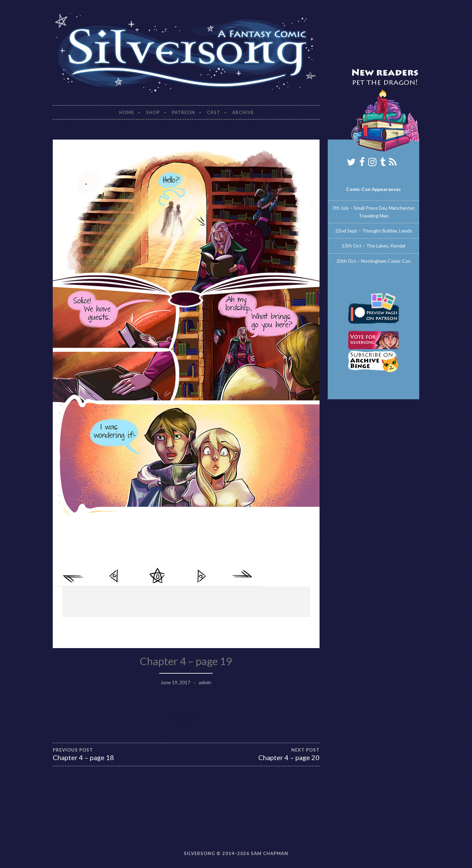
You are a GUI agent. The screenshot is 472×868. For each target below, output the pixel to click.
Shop (153, 112)
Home (127, 112)
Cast (214, 112)
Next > (201, 576)
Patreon (183, 112)
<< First (74, 576)
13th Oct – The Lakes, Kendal (373, 246)
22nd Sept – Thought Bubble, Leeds (374, 231)
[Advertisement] (186, 602)
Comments (158, 576)
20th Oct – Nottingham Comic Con (374, 261)
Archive (243, 112)
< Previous (115, 576)
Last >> (242, 576)
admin (205, 682)
